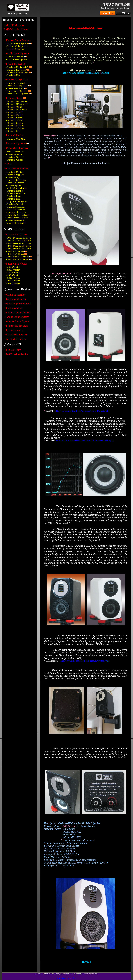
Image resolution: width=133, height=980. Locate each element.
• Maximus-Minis (14, 308)
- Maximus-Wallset (14, 160)
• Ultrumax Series (14, 98)
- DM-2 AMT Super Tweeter (18, 241)
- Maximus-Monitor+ (15, 191)
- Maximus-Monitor (15, 172)
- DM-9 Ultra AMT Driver (17, 259)
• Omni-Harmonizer (15, 330)
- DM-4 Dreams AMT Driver (19, 246)
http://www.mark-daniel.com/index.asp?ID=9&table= (84, 661)
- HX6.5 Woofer (13, 283)
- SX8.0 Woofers (13, 275)
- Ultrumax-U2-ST (14, 107)
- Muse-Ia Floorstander (16, 180)
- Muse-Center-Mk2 (15, 88)
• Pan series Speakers (15, 143)
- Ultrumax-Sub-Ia (14, 120)
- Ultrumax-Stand (14, 131)
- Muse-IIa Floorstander (16, 83)
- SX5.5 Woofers (13, 270)
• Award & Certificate (16, 339)
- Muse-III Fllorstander (16, 212)
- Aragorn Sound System (17, 202)
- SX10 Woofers (13, 278)
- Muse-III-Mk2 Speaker (17, 86)
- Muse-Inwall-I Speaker (17, 91)
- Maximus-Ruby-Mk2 (16, 70)
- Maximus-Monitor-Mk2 (17, 67)
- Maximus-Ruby (13, 196)
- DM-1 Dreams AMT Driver (19, 238)
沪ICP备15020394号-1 (66, 978)
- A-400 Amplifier (14, 185)
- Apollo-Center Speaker (17, 59)
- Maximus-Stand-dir (15, 204)
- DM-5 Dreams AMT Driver (19, 249)
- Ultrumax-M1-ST (14, 112)
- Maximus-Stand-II (15, 157)
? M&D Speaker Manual (16, 29)
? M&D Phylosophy (14, 25)
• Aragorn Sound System (17, 321)
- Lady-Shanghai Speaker (17, 44)
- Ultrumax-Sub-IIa (14, 123)
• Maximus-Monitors (15, 299)
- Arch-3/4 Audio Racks (16, 188)
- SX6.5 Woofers (13, 273)
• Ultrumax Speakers (15, 295)
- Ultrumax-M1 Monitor (16, 110)
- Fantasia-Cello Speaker (17, 46)
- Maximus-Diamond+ (16, 193)
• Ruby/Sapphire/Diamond (18, 304)
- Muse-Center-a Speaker (17, 218)
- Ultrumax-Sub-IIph (15, 126)
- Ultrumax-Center (14, 118)
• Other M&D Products (16, 335)
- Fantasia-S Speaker (15, 49)
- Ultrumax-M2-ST (14, 115)
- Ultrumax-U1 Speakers (17, 102)
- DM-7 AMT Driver (15, 254)
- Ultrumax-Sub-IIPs (15, 128)
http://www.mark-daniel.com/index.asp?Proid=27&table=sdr (82, 411)
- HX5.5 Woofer (13, 281)
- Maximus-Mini (13, 75)
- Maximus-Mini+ (14, 199)
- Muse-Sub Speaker (15, 183)
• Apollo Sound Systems (17, 317)
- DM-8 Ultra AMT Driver (17, 257)
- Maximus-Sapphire (15, 175)
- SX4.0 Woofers (13, 267)
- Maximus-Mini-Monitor (17, 73)
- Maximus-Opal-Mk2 (16, 139)
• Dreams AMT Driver (16, 234)
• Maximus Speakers (15, 64)
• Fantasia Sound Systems (18, 40)
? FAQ (8, 164)
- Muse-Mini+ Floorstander (18, 215)
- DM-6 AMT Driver (15, 251)
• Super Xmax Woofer (16, 264)
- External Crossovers (15, 207)
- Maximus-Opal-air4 (15, 220)
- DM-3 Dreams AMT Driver (19, 243)
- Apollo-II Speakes (14, 57)
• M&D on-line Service (16, 354)
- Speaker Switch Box (15, 210)
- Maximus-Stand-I (14, 154)
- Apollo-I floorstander (16, 223)
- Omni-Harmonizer (15, 152)
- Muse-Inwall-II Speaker (17, 94)
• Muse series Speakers (16, 80)
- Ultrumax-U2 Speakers (17, 104)
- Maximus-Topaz (14, 177)
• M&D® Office (13, 350)
